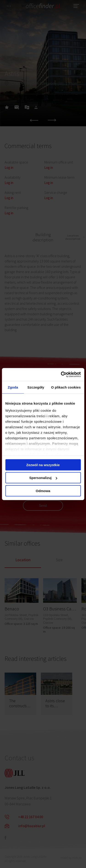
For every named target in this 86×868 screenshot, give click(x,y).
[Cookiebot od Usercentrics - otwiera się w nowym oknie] (61, 375)
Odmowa (43, 491)
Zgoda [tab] (13, 387)
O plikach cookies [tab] (66, 387)
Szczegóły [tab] (36, 387)
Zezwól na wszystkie (43, 465)
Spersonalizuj (43, 478)
